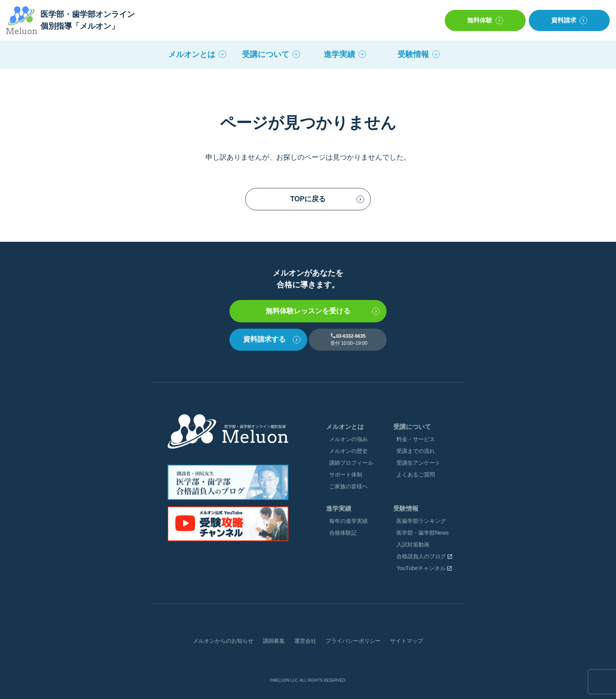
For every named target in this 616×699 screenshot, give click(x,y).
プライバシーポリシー (353, 641)
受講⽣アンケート (418, 463)
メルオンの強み (348, 439)
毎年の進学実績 (348, 521)
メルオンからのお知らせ (223, 641)
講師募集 (274, 641)
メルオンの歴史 (348, 451)
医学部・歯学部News (423, 533)
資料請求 (564, 20)
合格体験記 (343, 533)
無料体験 (480, 20)
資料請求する (264, 339)
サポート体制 (346, 475)
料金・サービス (416, 439)
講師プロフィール (351, 463)
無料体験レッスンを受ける (308, 311)
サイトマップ (407, 641)
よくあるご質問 (416, 475)
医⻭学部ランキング (421, 521)
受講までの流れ (416, 451)
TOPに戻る (308, 199)
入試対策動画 (413, 544)
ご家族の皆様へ (348, 486)
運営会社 (305, 641)
